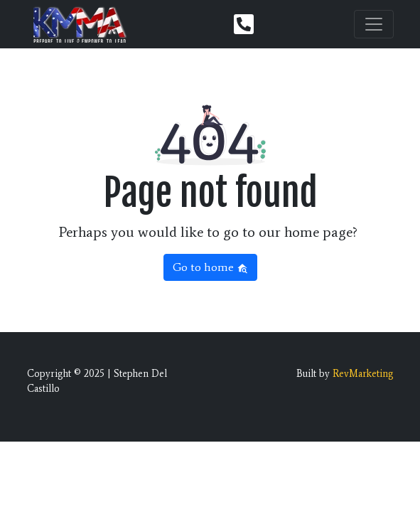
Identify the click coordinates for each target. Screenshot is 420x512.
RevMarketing (363, 374)
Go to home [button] (210, 267)
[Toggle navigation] (374, 24)
